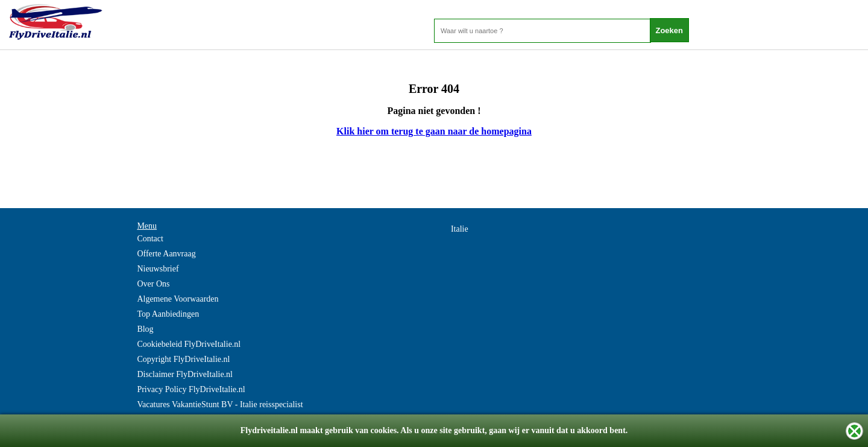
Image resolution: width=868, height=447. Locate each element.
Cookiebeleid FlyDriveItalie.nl (189, 344)
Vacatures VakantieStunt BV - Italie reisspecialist (220, 404)
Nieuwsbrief (158, 269)
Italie (460, 229)
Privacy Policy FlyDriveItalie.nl (191, 389)
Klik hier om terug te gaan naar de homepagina (434, 131)
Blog (145, 329)
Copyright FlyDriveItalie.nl (183, 359)
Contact (150, 239)
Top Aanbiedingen (168, 314)
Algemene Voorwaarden (178, 299)
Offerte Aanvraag (166, 254)
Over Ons (153, 284)
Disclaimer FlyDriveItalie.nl (185, 374)
